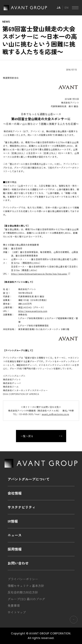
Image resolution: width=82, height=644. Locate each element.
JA (59, 8)
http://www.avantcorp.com (33, 311)
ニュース (15, 535)
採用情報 (15, 549)
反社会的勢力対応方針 (23, 592)
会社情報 (15, 493)
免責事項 (14, 606)
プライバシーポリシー (23, 579)
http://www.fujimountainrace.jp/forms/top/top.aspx (39, 274)
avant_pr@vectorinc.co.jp (55, 414)
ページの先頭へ (74, 620)
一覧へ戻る (27, 436)
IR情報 (13, 521)
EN (66, 8)
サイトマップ (17, 612)
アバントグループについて (29, 479)
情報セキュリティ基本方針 (26, 586)
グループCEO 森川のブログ (26, 599)
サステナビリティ (22, 507)
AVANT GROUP (25, 8)
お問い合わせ (18, 563)
